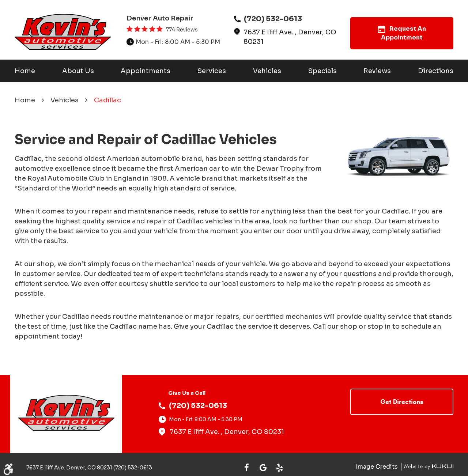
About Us (78, 71)
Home (25, 71)
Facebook (247, 468)
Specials (322, 71)
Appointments (146, 71)
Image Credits (378, 467)
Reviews (377, 71)
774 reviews (182, 30)
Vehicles (267, 71)
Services (212, 71)
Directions (436, 71)
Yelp (280, 468)
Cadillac (107, 100)
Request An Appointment (402, 33)
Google (263, 468)
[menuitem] (25, 71)
